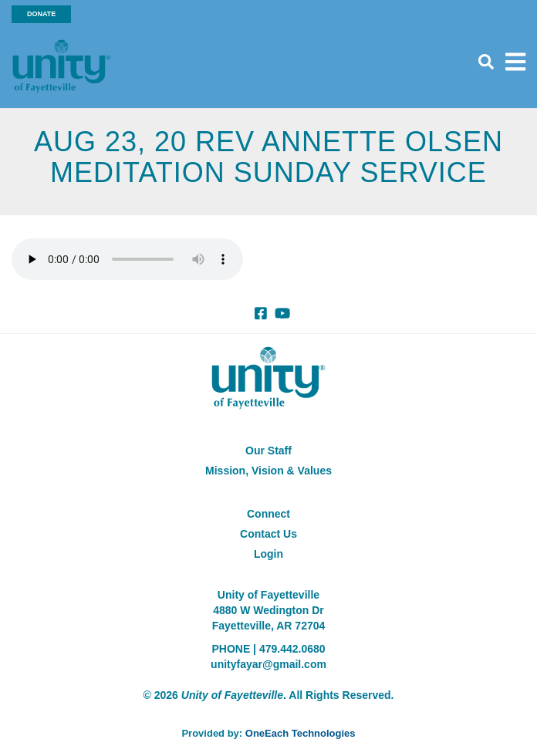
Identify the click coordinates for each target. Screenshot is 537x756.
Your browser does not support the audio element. (127, 259)
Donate (41, 14)
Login (268, 554)
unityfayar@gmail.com (268, 664)
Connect (268, 514)
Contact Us (268, 534)
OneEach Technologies (301, 733)
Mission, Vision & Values (268, 471)
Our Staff (268, 451)
